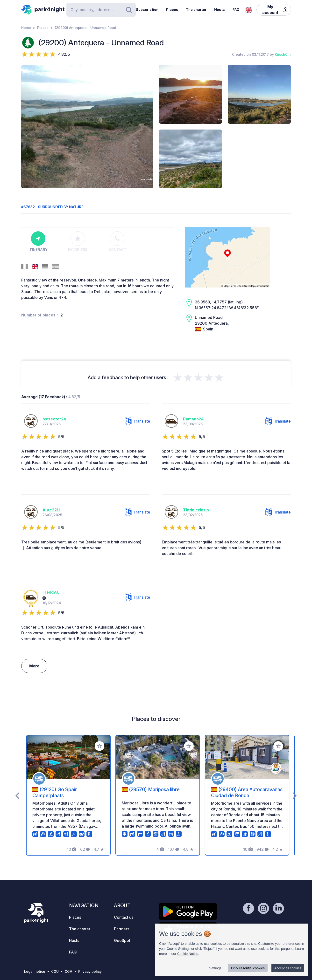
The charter (196, 10)
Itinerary (38, 241)
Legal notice (35, 971)
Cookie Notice (188, 954)
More (34, 666)
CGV (68, 971)
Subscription (147, 10)
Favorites (78, 241)
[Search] (101, 10)
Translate (138, 421)
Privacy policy (90, 971)
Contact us (124, 917)
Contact (117, 241)
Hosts (220, 10)
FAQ (236, 10)
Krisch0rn (283, 54)
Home (26, 28)
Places (172, 10)
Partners (122, 929)
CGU (55, 971)
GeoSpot (122, 940)
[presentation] (17, 795)
